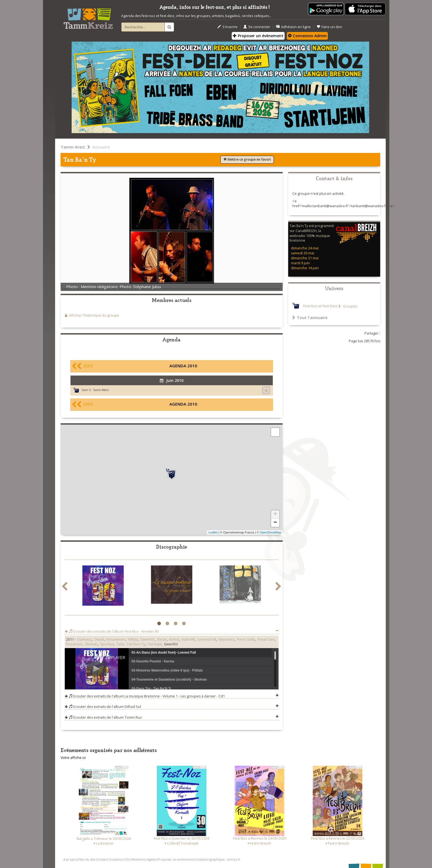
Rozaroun (74, 644)
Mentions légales (144, 859)
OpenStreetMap (271, 532)
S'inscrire (227, 27)
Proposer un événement (176, 859)
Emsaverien (116, 639)
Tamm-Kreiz (73, 147)
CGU (127, 859)
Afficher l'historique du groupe (94, 315)
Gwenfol (148, 639)
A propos (70, 859)
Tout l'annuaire (310, 317)
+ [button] (275, 514)
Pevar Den (266, 639)
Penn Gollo (246, 639)
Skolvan (91, 644)
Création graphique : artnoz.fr (218, 859)
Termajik (155, 644)
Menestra (227, 639)
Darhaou (85, 639)
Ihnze (162, 639)
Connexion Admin (307, 36)
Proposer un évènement (258, 36)
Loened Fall (207, 639)
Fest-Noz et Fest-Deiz (320, 306)
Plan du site (87, 859)
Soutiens (116, 859)
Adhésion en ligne (293, 27)
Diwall (99, 639)
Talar (120, 644)
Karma (174, 639)
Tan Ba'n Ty (136, 644)
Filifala (133, 639)
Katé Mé (188, 639)
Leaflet (213, 532)
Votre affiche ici (73, 758)
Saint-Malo (101, 390)
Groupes (350, 306)
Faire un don (329, 27)
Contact (102, 859)
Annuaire (101, 147)
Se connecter (257, 27)
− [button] (275, 523)
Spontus (107, 644)
